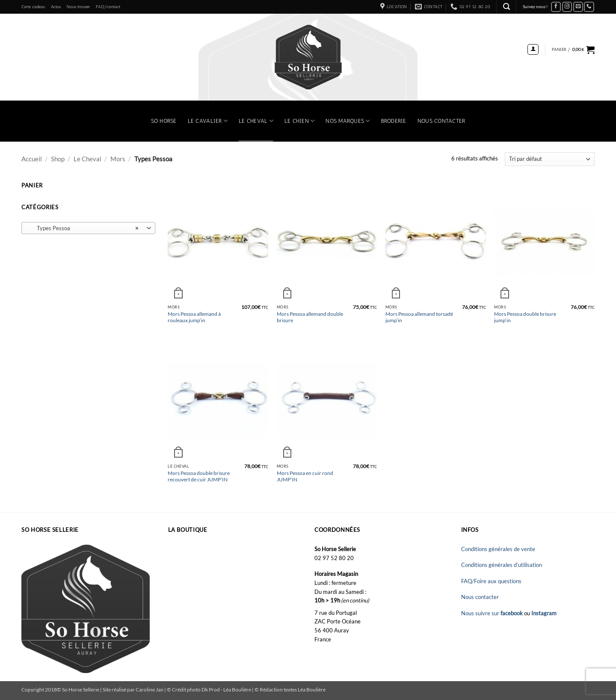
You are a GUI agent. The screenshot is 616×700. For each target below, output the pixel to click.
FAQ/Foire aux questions (491, 581)
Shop (58, 159)
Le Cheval (256, 121)
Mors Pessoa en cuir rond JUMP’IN (305, 476)
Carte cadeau (33, 7)
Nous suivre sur (493, 613)
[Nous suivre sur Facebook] (556, 7)
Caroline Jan (150, 689)
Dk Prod (211, 689)
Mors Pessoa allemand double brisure (310, 317)
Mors (118, 159)
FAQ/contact (108, 7)
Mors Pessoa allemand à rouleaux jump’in (194, 317)
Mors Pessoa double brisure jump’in (525, 317)
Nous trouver (78, 7)
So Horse (164, 121)
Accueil (32, 159)
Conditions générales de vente (498, 549)
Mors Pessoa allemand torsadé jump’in (419, 317)
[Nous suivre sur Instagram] (567, 7)
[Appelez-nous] (589, 7)
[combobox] (88, 228)
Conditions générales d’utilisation (502, 565)
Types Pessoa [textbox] (84, 228)
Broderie (394, 121)
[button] (506, 7)
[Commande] (550, 159)
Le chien (300, 121)
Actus (56, 7)
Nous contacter (441, 121)
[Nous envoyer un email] (578, 7)
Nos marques (348, 121)
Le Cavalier (208, 121)
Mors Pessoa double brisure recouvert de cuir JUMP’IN (199, 476)
